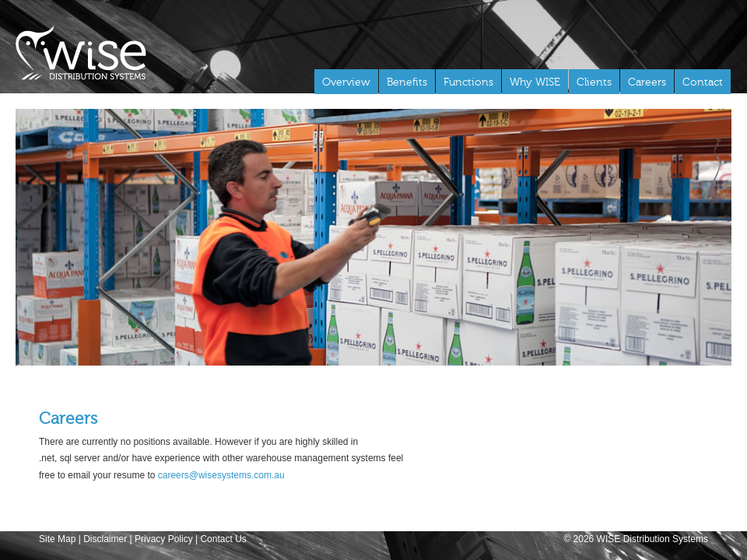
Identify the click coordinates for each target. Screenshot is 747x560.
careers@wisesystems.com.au (221, 475)
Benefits (407, 82)
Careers (647, 82)
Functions (468, 82)
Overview (346, 82)
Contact (703, 82)
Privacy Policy (164, 539)
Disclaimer (105, 539)
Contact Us (223, 539)
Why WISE (535, 82)
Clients (594, 82)
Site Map (57, 539)
